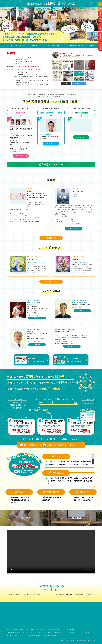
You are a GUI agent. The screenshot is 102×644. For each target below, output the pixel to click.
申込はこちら (74, 229)
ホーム (11, 45)
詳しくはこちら (18, 63)
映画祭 (9, 636)
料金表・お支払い (20, 45)
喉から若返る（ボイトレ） (29, 633)
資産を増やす (71, 633)
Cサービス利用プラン (34, 45)
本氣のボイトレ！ (62, 45)
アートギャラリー (20, 636)
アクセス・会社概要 (88, 45)
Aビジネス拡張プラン (48, 45)
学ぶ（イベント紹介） (45, 633)
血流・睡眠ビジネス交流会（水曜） (36, 629)
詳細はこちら (37, 318)
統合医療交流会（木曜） (54, 629)
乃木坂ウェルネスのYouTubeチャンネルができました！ (28, 69)
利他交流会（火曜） (19, 629)
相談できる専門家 (75, 45)
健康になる (56, 633)
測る (63, 633)
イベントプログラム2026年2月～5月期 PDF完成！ (27, 66)
